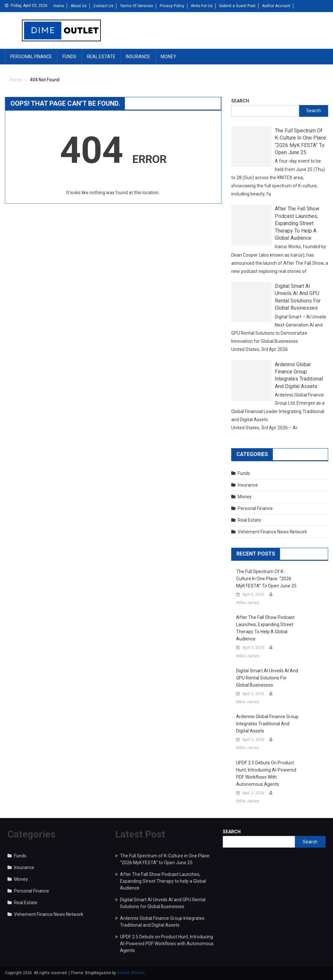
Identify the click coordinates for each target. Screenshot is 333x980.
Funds (69, 57)
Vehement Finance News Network (272, 532)
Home (59, 6)
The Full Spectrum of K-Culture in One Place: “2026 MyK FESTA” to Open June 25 (301, 141)
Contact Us (103, 6)
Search (240, 101)
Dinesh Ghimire (131, 973)
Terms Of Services (137, 6)
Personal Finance (31, 57)
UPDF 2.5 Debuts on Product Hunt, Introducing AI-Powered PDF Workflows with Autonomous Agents (266, 773)
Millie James (248, 603)
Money (168, 57)
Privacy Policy (172, 6)
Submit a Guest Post (237, 6)
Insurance (138, 57)
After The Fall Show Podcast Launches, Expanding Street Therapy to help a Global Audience (297, 223)
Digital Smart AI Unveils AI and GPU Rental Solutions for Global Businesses (298, 297)
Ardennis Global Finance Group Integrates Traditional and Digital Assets (299, 375)
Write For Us (202, 6)
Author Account (276, 6)
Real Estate (101, 57)
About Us (79, 6)
